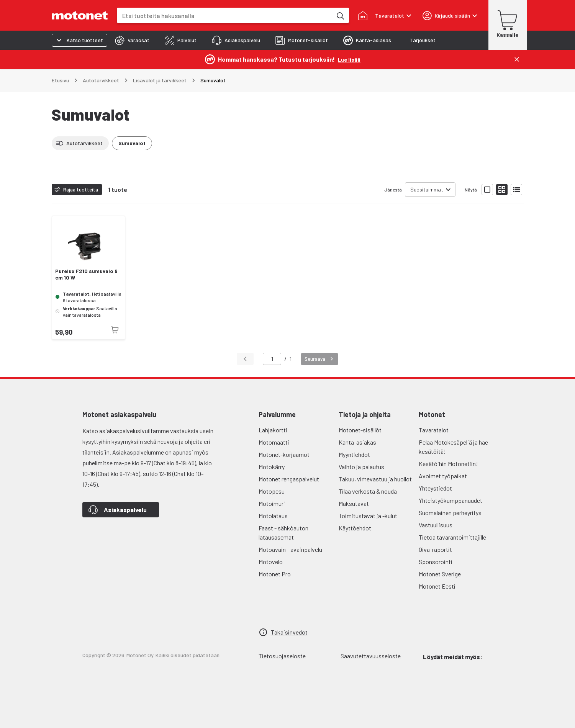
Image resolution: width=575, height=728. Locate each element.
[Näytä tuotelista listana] (516, 190)
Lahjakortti (273, 430)
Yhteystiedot (435, 488)
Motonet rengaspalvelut (289, 479)
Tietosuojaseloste (282, 656)
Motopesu (272, 491)
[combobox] (224, 16)
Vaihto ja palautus (361, 467)
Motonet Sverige (440, 574)
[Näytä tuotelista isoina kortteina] (487, 190)
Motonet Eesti (437, 586)
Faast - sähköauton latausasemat (283, 533)
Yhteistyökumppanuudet (450, 500)
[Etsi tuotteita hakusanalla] (340, 15)
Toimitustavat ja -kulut (368, 516)
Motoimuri (272, 503)
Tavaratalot (434, 430)
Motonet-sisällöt (360, 430)
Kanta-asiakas (357, 442)
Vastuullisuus (436, 525)
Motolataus (273, 516)
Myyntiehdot (354, 454)
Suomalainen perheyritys (450, 513)
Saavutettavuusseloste (371, 656)
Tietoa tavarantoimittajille (452, 537)
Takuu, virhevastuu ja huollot (375, 479)
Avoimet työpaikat (443, 476)
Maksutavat (354, 503)
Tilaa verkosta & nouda (368, 491)
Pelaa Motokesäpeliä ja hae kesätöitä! (453, 447)
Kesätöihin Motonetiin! (448, 464)
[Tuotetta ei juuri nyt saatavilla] (115, 330)
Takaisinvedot (289, 632)
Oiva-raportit (435, 549)
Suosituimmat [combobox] (427, 189)
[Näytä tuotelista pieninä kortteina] (502, 190)
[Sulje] (517, 59)
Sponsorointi (436, 562)
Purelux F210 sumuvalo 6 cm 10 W (86, 274)
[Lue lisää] (349, 59)
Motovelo (271, 562)
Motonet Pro (275, 574)
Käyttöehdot (355, 528)
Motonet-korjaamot (284, 454)
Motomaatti (274, 442)
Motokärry (272, 467)
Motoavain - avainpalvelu (290, 549)
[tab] (132, 40)
